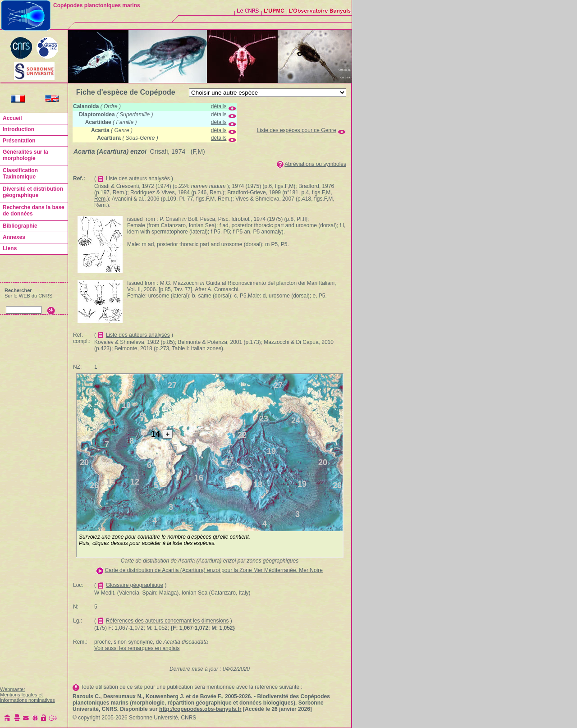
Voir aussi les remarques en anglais (137, 648)
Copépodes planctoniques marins (97, 5)
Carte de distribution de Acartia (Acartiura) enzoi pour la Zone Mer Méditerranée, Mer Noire (214, 570)
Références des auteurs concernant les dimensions (167, 621)
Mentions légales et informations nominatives (27, 697)
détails (219, 106)
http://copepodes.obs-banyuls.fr (200, 709)
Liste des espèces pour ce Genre (297, 130)
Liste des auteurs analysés (138, 179)
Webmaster (13, 689)
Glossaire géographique (135, 585)
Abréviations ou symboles (315, 164)
